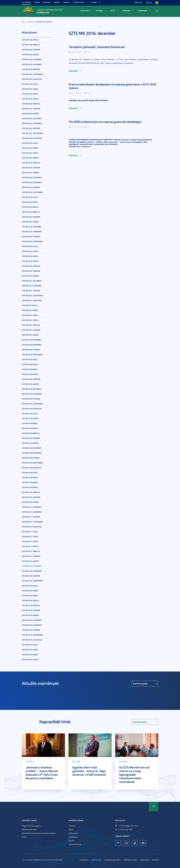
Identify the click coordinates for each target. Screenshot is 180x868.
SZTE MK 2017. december (32, 507)
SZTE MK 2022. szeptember (32, 241)
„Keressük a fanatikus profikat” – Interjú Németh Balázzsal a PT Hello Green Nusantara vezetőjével (42, 773)
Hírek (23, 22)
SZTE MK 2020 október (31, 350)
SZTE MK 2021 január (30, 335)
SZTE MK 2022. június (30, 251)
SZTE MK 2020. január (30, 384)
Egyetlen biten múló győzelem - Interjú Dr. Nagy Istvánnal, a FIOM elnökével (89, 771)
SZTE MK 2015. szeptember (32, 635)
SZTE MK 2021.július (30, 305)
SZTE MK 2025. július (30, 84)
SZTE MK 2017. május (30, 541)
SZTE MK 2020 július (30, 359)
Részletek (73, 71)
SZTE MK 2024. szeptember (32, 133)
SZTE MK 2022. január (30, 276)
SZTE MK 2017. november (32, 512)
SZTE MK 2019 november (32, 394)
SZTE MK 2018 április (30, 487)
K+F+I (113, 10)
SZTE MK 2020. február (31, 379)
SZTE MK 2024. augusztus (32, 138)
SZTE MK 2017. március (31, 551)
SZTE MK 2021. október (31, 291)
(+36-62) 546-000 (126, 829)
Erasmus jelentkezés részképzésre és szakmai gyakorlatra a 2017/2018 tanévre (112, 86)
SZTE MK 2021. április (30, 320)
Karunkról (84, 10)
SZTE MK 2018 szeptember (32, 463)
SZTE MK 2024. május (30, 153)
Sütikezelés (84, 860)
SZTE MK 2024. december (32, 118)
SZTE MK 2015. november (32, 625)
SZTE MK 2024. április (30, 158)
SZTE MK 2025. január (30, 114)
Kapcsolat (138, 3)
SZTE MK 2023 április (30, 207)
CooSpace (72, 826)
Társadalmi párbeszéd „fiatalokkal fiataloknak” (97, 47)
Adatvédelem (96, 860)
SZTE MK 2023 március (31, 212)
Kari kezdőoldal (26, 2)
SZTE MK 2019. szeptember (32, 404)
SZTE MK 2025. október (31, 69)
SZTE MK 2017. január (30, 561)
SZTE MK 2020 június (30, 364)
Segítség (155, 860)
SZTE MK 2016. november (32, 571)
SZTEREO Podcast (79, 2)
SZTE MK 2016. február (31, 610)
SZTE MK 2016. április (30, 600)
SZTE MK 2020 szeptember (32, 355)
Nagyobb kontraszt (157, 3)
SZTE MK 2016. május (30, 596)
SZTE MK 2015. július (30, 645)
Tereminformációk (75, 844)
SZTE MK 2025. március (31, 104)
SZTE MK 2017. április (30, 546)
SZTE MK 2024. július (30, 143)
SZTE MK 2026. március (31, 45)
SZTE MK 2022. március (31, 266)
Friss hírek (30, 762)
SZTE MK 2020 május (30, 369)
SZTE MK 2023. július (30, 197)
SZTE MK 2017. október (31, 517)
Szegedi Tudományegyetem (31, 826)
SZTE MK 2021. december (32, 281)
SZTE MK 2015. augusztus (32, 640)
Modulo (24, 837)
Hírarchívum (30, 22)
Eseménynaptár (140, 684)
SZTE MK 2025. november (32, 64)
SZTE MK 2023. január (30, 222)
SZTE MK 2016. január (30, 615)
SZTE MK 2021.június (30, 310)
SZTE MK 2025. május (30, 94)
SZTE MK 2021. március (31, 325)
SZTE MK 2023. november (32, 182)
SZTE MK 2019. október (31, 399)
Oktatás (99, 10)
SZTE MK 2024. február (31, 168)
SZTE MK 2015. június (30, 650)
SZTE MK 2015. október (31, 630)
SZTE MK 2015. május (30, 655)
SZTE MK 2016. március (31, 605)
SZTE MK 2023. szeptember (32, 192)
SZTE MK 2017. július (30, 532)
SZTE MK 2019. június (30, 418)
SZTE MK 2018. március (31, 492)
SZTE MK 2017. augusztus (32, 527)
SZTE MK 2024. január (30, 173)
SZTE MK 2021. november (32, 286)
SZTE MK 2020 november (32, 345)
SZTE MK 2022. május (30, 256)
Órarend (71, 841)
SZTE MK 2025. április (30, 99)
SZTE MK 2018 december (31, 448)
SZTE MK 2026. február (31, 50)
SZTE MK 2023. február (31, 217)
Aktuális (37, 2)
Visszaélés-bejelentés (112, 860)
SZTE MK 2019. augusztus (32, 409)
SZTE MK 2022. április (30, 261)
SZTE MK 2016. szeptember (32, 581)
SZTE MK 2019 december (31, 389)
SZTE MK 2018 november (32, 453)
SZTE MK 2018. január (30, 502)
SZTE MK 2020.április (30, 374)
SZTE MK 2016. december (44, 22)
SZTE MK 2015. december (32, 620)
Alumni (94, 2)
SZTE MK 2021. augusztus (32, 300)
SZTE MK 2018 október (31, 458)
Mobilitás (127, 10)
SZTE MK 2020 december (31, 340)
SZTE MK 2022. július (30, 246)
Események (47, 2)
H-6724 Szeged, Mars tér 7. (129, 826)
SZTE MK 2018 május (30, 482)
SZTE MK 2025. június (30, 89)
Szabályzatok (73, 837)
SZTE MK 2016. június (30, 591)
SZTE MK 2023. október (31, 187)
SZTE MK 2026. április (30, 40)
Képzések (57, 2)
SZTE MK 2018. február (31, 497)
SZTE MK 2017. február (31, 556)
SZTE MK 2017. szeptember (32, 522)
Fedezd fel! (66, 2)
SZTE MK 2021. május (30, 315)
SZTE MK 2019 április (30, 428)
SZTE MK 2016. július (30, 586)
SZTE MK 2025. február (31, 109)
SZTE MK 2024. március (31, 163)
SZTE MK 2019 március (31, 433)
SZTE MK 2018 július (30, 473)
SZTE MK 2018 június (30, 477)
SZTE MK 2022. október (31, 236)
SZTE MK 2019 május (30, 423)
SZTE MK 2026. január (30, 55)
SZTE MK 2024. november (32, 123)
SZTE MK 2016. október (31, 576)
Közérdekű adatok (130, 860)
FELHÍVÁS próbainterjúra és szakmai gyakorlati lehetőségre (105, 122)
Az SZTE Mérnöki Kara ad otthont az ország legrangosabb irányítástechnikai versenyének (134, 775)
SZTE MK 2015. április (30, 659)
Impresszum (145, 860)
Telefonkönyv (73, 833)
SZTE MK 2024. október (31, 128)
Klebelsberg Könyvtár (29, 829)
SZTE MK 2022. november (32, 232)
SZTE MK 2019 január (30, 443)
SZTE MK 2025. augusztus (32, 79)
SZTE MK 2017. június (30, 537)
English (149, 3)
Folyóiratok (143, 10)
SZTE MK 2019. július (30, 414)
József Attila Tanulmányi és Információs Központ (39, 833)
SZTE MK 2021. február (31, 330)
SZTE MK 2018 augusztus (32, 468)
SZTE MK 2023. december (32, 177)
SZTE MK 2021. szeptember (32, 296)
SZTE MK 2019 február (31, 438)
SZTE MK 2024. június (30, 148)
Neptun (71, 829)
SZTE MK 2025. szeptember (32, 74)
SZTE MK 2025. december (32, 59)
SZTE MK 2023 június (30, 202)
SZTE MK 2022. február (31, 271)
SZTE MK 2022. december (32, 227)
